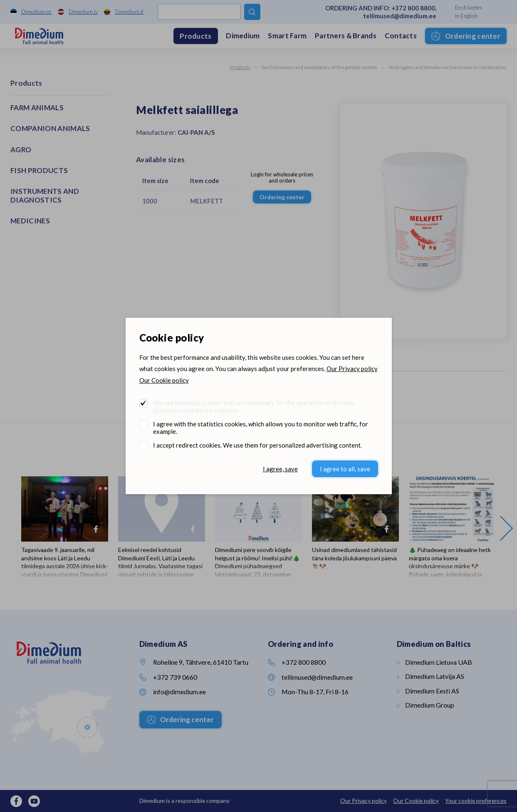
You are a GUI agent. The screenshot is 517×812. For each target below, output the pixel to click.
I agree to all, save (345, 469)
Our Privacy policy (352, 369)
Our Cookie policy (164, 380)
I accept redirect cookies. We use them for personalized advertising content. (257, 445)
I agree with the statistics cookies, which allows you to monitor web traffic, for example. (261, 428)
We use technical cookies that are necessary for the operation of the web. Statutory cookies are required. (254, 406)
